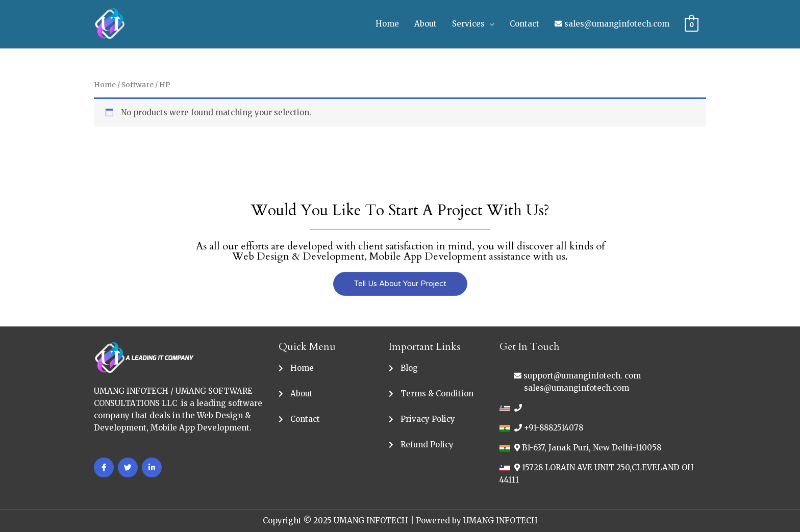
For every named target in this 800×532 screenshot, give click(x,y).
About (426, 24)
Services (468, 24)
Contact (524, 24)
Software (137, 85)
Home (387, 24)
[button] (400, 284)
